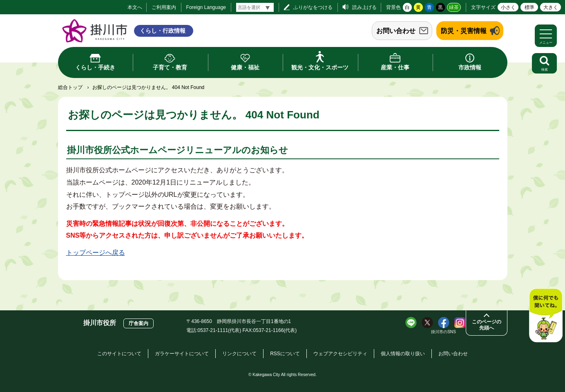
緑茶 (454, 7)
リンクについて (239, 354)
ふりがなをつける (313, 7)
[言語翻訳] (255, 7)
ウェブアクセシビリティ (340, 354)
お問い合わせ (396, 31)
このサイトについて (119, 354)
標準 (529, 7)
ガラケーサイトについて (182, 354)
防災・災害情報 (464, 31)
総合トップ (70, 87)
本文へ (135, 7)
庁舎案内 (138, 323)
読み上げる (364, 7)
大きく (551, 7)
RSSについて (285, 354)
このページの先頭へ (487, 325)
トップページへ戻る (96, 253)
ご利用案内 (164, 7)
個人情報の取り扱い (403, 354)
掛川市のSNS (443, 332)
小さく (508, 7)
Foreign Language (206, 7)
